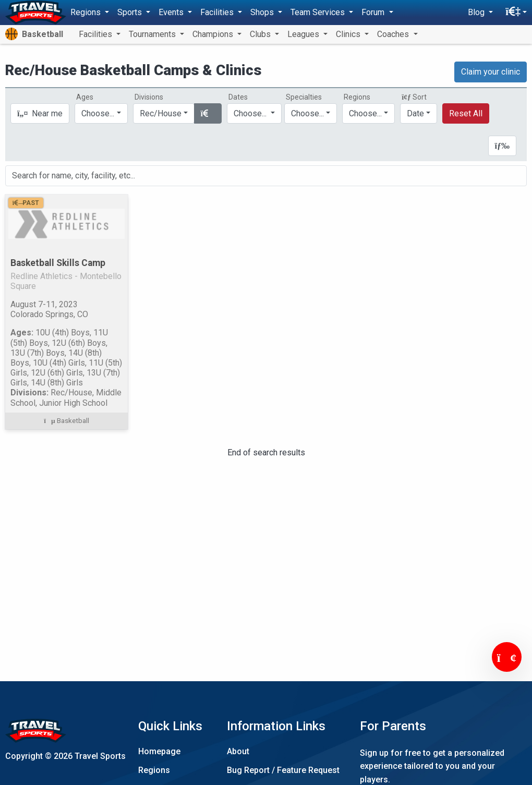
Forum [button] (374, 12)
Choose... (365, 113)
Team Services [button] (319, 12)
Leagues (304, 34)
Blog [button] (477, 12)
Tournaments (153, 34)
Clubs (261, 34)
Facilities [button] (218, 12)
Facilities (96, 34)
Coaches (394, 34)
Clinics (349, 34)
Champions (214, 34)
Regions (154, 770)
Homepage (159, 751)
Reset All (466, 113)
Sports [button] (131, 12)
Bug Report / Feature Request (283, 770)
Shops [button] (263, 12)
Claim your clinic (491, 72)
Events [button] (172, 12)
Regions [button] (87, 12)
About (238, 751)
